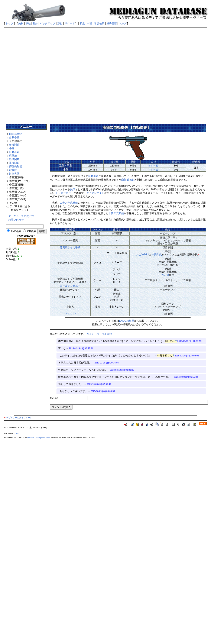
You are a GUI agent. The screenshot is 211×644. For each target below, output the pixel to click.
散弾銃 (13, 170)
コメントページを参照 (99, 334)
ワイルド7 (70, 314)
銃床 (73, 190)
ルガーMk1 (143, 255)
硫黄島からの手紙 (70, 247)
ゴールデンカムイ (70, 286)
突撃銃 (13, 156)
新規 (82, 23)
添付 (60, 23)
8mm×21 (153, 166)
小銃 (12, 148)
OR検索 (32, 231)
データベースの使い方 (21, 216)
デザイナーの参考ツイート (19, 418)
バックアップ (48, 23)
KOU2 (16, 434)
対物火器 (14, 174)
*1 (198, 255)
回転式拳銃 (16, 134)
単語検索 (99, 23)
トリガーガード (65, 193)
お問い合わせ (16, 220)
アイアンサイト (95, 193)
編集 (21, 23)
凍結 (28, 23)
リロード (70, 23)
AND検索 (16, 231)
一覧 (90, 23)
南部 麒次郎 (128, 180)
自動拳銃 (14, 137)
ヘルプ (123, 23)
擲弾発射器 (16, 166)
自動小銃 (14, 152)
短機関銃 (14, 145)
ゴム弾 (165, 275)
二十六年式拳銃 (69, 203)
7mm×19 (153, 170)
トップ (9, 23)
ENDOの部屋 (127, 321)
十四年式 (157, 255)
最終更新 (112, 23)
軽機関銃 (14, 159)
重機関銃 (14, 163)
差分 (35, 23)
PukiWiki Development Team (39, 438)
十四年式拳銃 (116, 213)
